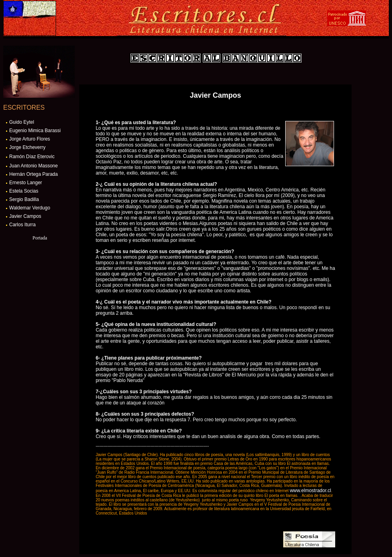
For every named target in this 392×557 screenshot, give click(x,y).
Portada (40, 238)
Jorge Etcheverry (27, 147)
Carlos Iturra (22, 225)
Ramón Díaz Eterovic (32, 157)
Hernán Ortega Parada (33, 174)
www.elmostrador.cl (310, 491)
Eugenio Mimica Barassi (35, 131)
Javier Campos (25, 216)
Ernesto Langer (26, 183)
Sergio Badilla (24, 199)
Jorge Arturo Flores (30, 139)
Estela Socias (24, 191)
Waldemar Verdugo (30, 208)
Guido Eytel (22, 122)
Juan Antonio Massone (33, 166)
